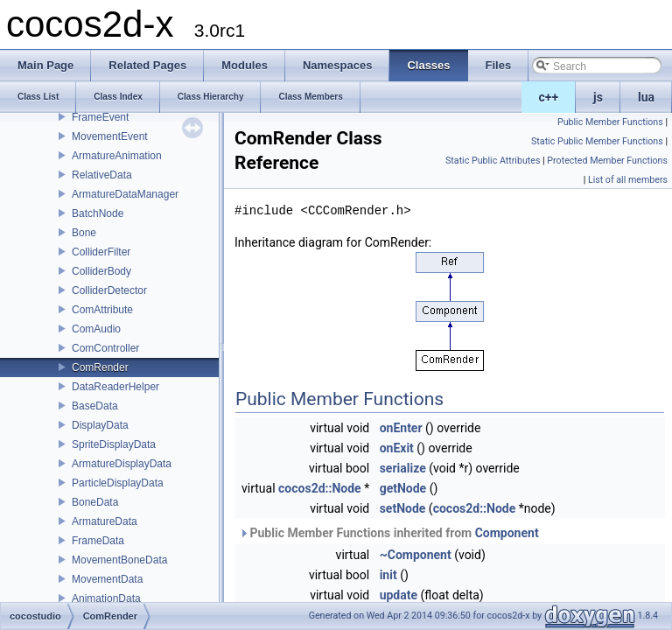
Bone (84, 233)
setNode (403, 508)
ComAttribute (102, 310)
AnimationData (106, 598)
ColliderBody (101, 271)
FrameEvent (100, 117)
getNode (403, 488)
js (598, 97)
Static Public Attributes (493, 161)
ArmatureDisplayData (122, 464)
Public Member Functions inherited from (389, 533)
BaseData (95, 406)
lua (646, 97)
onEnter (401, 428)
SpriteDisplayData (114, 444)
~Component (416, 555)
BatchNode (98, 213)
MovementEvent (110, 136)
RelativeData (102, 175)
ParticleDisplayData (118, 483)
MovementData (107, 579)
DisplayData (100, 425)
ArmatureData (105, 521)
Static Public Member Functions (597, 141)
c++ (549, 97)
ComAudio (96, 329)
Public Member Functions (610, 122)
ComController (105, 348)
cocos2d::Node (320, 488)
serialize (403, 468)
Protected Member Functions (607, 161)
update (399, 595)
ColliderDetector (109, 290)
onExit (397, 448)
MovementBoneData (119, 560)
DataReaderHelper (115, 387)
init (388, 575)
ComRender (100, 367)
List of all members (628, 180)
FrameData (98, 541)
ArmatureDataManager (125, 194)
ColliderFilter (101, 252)
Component (507, 533)
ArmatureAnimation (117, 156)
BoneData (95, 502)
